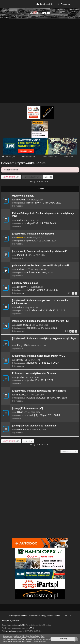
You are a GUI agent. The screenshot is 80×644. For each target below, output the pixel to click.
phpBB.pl (30, 628)
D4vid (20, 360)
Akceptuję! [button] (64, 639)
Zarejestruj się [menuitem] (44, 4)
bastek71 (22, 395)
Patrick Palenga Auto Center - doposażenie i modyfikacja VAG (43, 215)
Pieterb (21, 238)
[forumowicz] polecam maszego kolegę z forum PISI (41, 321)
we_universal (11, 631)
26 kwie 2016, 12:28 (55, 310)
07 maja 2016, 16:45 (43, 273)
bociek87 (22, 200)
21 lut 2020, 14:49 (46, 223)
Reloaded (32, 363)
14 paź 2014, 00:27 (49, 363)
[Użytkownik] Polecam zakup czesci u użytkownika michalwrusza (40, 302)
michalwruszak (35, 310)
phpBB (22, 625)
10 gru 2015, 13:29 (47, 328)
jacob (20, 377)
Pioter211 (22, 255)
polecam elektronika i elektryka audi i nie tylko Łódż (41, 266)
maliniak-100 (24, 269)
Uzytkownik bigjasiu (23, 196)
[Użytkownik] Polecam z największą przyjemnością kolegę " (44, 340)
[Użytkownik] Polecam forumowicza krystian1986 (39, 391)
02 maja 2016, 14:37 (48, 290)
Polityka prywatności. (11, 620)
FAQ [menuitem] (2, 17)
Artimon (31, 290)
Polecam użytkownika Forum (23, 163)
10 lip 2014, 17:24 (44, 380)
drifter (20, 220)
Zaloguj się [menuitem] (63, 4)
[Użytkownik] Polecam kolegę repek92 (33, 234)
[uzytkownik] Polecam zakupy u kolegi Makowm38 (40, 251)
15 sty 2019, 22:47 (48, 241)
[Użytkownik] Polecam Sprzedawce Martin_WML (38, 356)
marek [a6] (33, 415)
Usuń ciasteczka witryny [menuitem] (34, 616)
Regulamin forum (11, 170)
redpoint (31, 328)
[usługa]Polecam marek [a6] (27, 408)
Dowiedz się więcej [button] (39, 641)
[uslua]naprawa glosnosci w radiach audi (35, 426)
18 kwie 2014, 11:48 (57, 398)
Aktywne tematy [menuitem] (74, 10)
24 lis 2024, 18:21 (52, 203)
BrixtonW (22, 287)
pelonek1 (32, 241)
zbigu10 (31, 223)
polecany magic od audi (25, 283)
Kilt (29, 273)
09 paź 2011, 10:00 (50, 415)
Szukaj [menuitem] (7, 17)
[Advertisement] (40, 61)
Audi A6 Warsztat (36, 398)
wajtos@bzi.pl (24, 325)
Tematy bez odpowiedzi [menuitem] (61, 10)
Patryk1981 (23, 345)
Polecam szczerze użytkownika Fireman (34, 373)
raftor (20, 307)
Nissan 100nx (34, 203)
